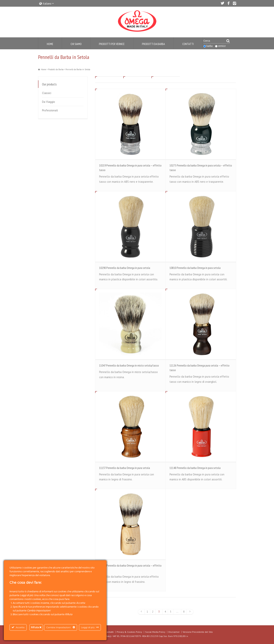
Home (50, 44)
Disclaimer (174, 632)
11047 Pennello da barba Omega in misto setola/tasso (129, 365)
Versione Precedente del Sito (198, 632)
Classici (47, 93)
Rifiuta (36, 627)
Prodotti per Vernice (112, 44)
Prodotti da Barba (153, 44)
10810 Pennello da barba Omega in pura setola (195, 268)
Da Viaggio (49, 102)
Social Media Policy (155, 632)
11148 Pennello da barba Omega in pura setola (195, 468)
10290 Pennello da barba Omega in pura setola (125, 268)
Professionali (50, 110)
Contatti (188, 44)
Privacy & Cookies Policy (129, 632)
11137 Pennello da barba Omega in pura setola (125, 468)
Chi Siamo (76, 44)
